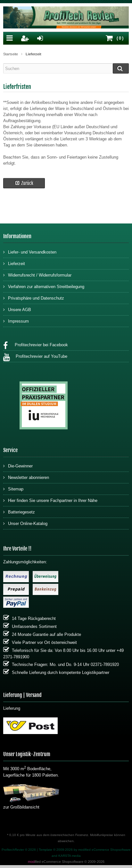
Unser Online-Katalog (25, 523)
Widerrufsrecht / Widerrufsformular (37, 275)
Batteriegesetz (19, 512)
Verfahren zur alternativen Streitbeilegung (44, 286)
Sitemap (13, 489)
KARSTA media (70, 856)
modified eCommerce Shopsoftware (104, 850)
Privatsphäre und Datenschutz (34, 298)
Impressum (16, 321)
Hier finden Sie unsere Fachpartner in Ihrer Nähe (50, 500)
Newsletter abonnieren (26, 477)
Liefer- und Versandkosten (30, 252)
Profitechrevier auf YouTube (35, 357)
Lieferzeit (14, 263)
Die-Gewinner (18, 466)
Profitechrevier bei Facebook (36, 346)
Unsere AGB (17, 309)
